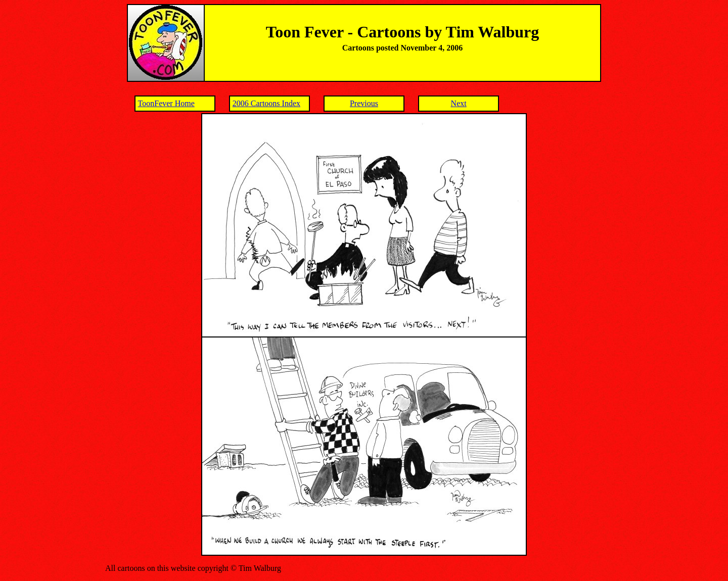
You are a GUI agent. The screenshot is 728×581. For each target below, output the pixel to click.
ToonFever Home (166, 103)
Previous (364, 103)
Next (459, 103)
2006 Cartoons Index (266, 103)
